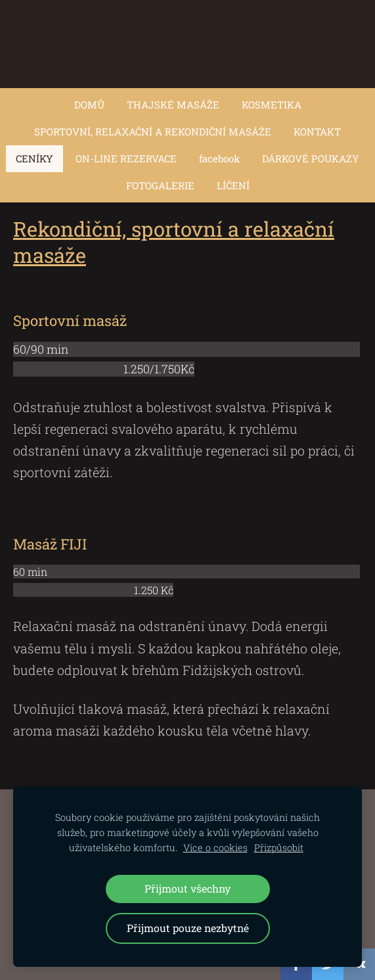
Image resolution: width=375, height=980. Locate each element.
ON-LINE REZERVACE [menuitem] (126, 158)
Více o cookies (215, 848)
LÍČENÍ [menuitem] (233, 185)
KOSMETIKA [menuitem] (272, 105)
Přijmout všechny (187, 888)
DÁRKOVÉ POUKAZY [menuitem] (311, 158)
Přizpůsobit (279, 848)
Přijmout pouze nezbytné (188, 928)
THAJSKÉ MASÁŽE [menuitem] (173, 105)
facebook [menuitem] (219, 158)
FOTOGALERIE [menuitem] (160, 185)
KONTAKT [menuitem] (317, 131)
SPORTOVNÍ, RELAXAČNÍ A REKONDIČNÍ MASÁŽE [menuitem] (153, 131)
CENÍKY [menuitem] (34, 158)
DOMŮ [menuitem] (89, 105)
